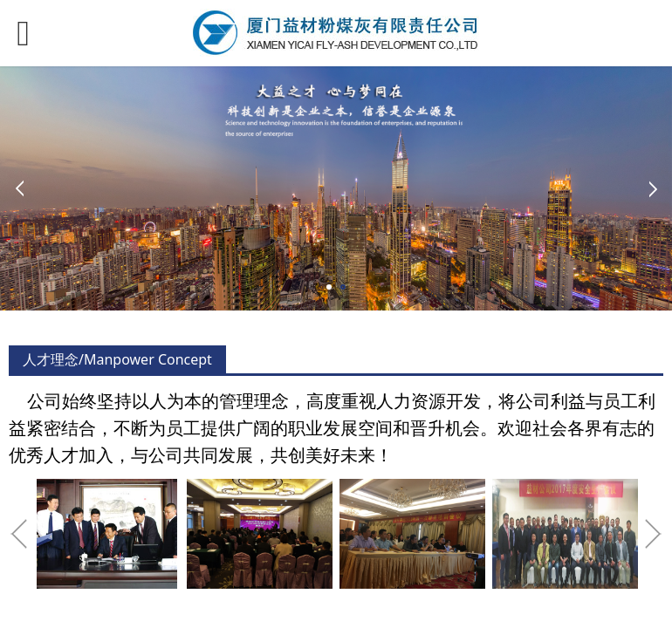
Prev (19, 188)
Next (653, 188)
